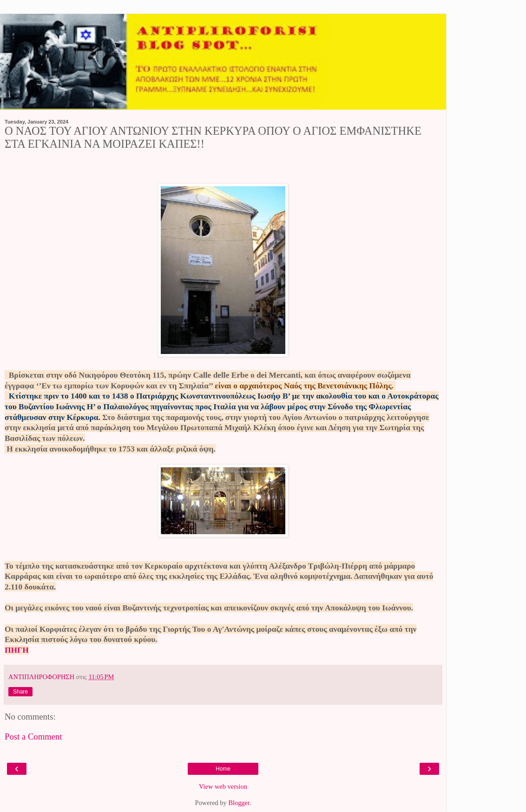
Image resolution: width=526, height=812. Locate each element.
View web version (223, 786)
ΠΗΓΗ (17, 650)
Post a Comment (33, 737)
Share (20, 692)
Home (223, 769)
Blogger (239, 803)
